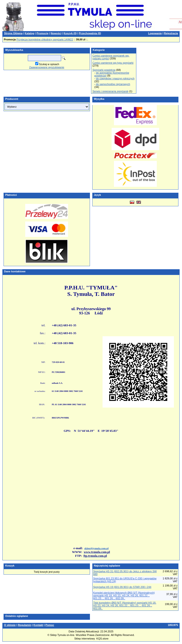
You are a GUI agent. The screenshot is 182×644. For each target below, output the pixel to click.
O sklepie (10, 625)
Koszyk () (70, 33)
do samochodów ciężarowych (113, 84)
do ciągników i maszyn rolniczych (115, 78)
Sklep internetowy (85, 639)
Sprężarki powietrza (104, 70)
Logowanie (155, 33)
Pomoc (50, 625)
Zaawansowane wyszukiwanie (47, 67)
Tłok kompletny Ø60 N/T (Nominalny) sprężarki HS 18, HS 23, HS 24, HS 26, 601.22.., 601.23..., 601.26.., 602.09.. (125, 606)
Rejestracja (171, 33)
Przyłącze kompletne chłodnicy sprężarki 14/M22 (45, 39)
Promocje (42, 33)
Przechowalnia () (90, 33)
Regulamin (25, 625)
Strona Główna (13, 33)
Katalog (30, 33)
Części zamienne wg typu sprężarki (113, 63)
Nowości (56, 33)
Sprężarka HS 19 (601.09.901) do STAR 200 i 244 (122, 587)
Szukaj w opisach (49, 64)
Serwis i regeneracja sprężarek (111, 91)
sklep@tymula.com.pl (96, 548)
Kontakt (38, 625)
